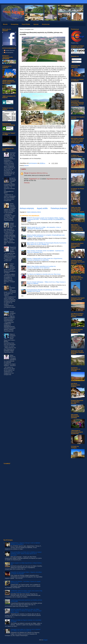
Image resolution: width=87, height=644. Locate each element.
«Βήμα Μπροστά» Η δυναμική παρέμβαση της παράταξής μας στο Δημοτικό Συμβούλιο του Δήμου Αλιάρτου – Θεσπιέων (10, 360)
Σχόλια (74, 62)
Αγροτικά (36, 24)
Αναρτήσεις (76, 59)
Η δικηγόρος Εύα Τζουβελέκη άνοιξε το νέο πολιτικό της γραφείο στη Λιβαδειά (10, 291)
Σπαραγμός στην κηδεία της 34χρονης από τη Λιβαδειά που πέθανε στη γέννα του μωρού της (26, 630)
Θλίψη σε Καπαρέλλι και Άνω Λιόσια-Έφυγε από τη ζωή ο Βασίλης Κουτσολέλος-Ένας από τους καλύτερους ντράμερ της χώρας (10, 340)
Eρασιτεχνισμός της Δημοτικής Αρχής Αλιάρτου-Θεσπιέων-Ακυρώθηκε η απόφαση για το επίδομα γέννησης (10, 158)
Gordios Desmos (10, 50)
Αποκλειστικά (46, 24)
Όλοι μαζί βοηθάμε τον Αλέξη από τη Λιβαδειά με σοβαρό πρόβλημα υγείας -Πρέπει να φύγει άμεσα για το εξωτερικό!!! (26, 554)
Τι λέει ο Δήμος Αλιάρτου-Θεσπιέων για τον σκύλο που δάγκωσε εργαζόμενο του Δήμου (10, 268)
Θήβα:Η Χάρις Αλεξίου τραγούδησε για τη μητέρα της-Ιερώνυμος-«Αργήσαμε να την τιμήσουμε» (41, 267)
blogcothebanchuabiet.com (54, 179)
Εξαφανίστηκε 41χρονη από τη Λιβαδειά (13, 249)
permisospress (9, 52)
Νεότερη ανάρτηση (27, 208)
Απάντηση (27, 183)
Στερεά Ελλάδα (26, 24)
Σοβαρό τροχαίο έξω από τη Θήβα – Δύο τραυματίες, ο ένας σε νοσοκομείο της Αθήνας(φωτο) (10, 228)
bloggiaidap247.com (34, 179)
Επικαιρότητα (15, 24)
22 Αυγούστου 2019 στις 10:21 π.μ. (38, 173)
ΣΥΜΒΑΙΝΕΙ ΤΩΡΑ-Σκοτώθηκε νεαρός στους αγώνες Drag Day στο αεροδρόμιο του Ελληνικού (26, 592)
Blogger (45, 640)
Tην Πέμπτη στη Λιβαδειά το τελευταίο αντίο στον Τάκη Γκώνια (44, 274)
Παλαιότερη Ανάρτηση (59, 208)
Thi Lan (26, 173)
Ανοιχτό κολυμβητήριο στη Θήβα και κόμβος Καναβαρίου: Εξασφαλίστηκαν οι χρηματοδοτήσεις (10, 316)
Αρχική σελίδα (42, 208)
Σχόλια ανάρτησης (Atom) (34, 212)
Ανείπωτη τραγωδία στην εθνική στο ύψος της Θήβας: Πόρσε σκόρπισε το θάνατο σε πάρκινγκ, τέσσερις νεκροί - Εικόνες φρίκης (26, 611)
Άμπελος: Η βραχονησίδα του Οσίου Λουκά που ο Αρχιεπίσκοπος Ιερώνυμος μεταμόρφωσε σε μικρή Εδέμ (45, 259)
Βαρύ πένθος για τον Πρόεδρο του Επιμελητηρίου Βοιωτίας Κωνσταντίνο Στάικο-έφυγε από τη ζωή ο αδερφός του (47, 244)
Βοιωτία (5, 24)
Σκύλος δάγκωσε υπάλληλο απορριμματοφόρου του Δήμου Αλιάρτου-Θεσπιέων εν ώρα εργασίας (10, 208)
